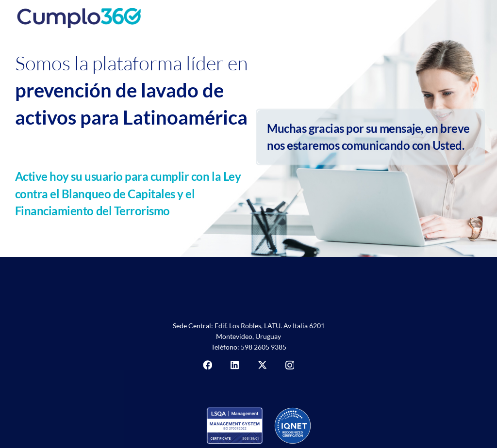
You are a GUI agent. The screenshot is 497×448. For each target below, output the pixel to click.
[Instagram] (290, 365)
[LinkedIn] (235, 365)
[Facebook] (207, 365)
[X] (262, 365)
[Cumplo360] (136, 15)
